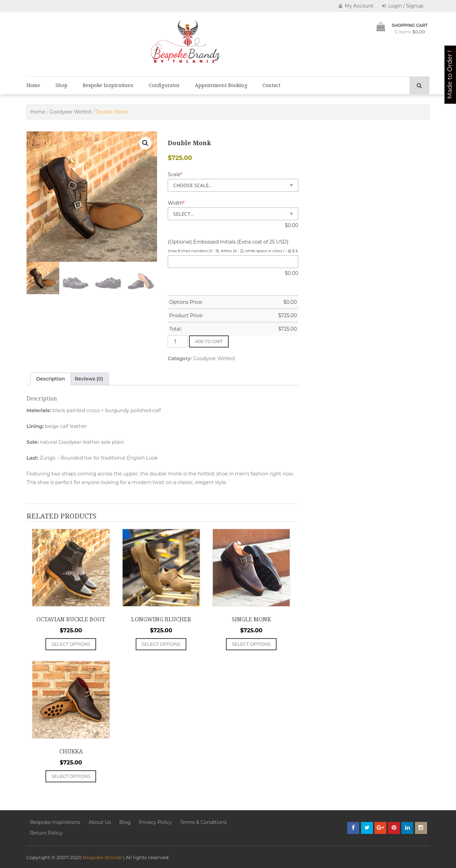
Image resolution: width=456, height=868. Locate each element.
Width (176, 203)
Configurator (164, 85)
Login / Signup (403, 6)
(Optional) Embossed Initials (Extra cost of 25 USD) (228, 242)
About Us (100, 822)
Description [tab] (51, 379)
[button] (145, 143)
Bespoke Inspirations (108, 85)
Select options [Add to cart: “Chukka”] (71, 776)
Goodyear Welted (70, 112)
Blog (125, 822)
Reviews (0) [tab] (89, 379)
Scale (175, 174)
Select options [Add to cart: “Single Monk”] (251, 644)
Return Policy (46, 833)
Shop (61, 85)
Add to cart (209, 341)
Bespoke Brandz (102, 857)
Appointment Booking (221, 85)
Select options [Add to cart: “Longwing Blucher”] (161, 644)
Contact (271, 85)
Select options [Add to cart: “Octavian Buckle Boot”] (71, 644)
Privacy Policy (155, 822)
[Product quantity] (178, 341)
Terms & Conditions (203, 822)
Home (33, 85)
